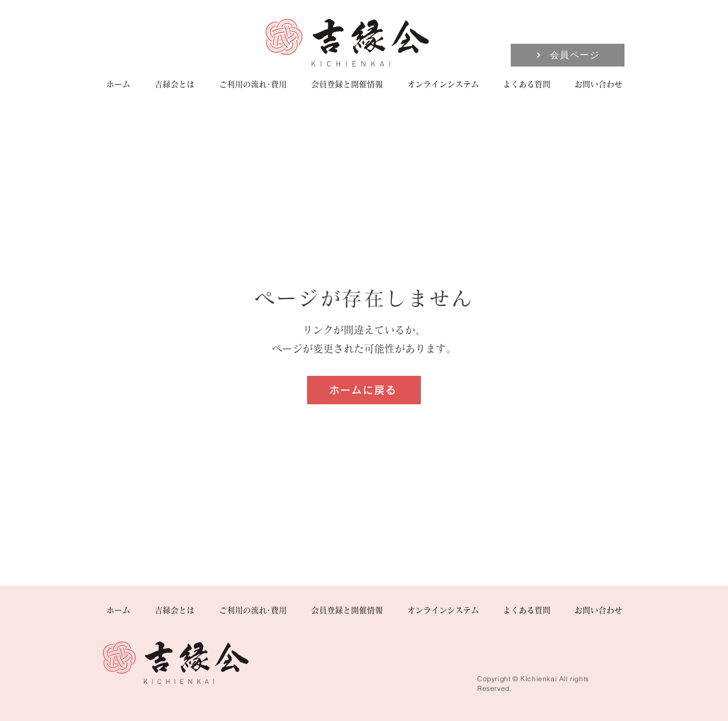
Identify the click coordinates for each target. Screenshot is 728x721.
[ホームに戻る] (364, 390)
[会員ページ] (568, 55)
